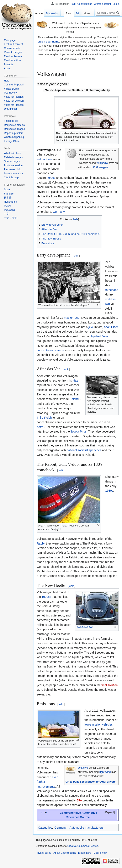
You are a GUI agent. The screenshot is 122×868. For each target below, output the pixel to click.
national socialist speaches (84, 450)
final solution (110, 685)
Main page (10, 40)
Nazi (76, 381)
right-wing (105, 772)
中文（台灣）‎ (11, 218)
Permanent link (12, 169)
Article (39, 13)
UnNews (83, 768)
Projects (8, 64)
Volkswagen (100, 167)
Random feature (13, 56)
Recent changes (13, 52)
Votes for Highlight (14, 97)
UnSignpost (10, 109)
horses (51, 178)
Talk (73, 4)
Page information (13, 174)
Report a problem (14, 133)
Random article (12, 60)
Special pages (12, 161)
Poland (74, 399)
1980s (109, 491)
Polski (7, 206)
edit (76, 256)
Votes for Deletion (14, 101)
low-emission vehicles (99, 725)
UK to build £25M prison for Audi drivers (91, 782)
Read (69, 13)
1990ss (46, 597)
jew (91, 327)
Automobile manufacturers (87, 828)
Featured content (13, 44)
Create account (102, 4)
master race (72, 318)
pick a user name (48, 42)
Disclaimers (85, 853)
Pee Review (11, 93)
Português (10, 210)
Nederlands (10, 202)
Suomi (7, 190)
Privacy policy (43, 853)
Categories (45, 828)
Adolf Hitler (111, 327)
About (7, 68)
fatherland (112, 290)
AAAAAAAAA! (85, 627)
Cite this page (12, 177)
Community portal (14, 85)
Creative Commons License (83, 846)
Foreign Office (12, 141)
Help (7, 81)
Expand (110, 812)
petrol (40, 427)
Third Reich (44, 418)
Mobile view (100, 853)
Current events (12, 48)
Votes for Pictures (14, 105)
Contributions (85, 4)
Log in (116, 4)
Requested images (14, 129)
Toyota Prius (78, 432)
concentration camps (50, 350)
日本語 (8, 198)
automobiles (45, 159)
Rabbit (41, 543)
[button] (107, 813)
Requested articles (14, 125)
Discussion (52, 13)
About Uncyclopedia (65, 853)
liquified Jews (100, 336)
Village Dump (11, 89)
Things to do (11, 121)
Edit (78, 13)
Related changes (13, 157)
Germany (59, 212)
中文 (6, 214)
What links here (13, 153)
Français (9, 194)
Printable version (13, 165)
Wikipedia (102, 163)
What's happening (14, 137)
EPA (79, 800)
